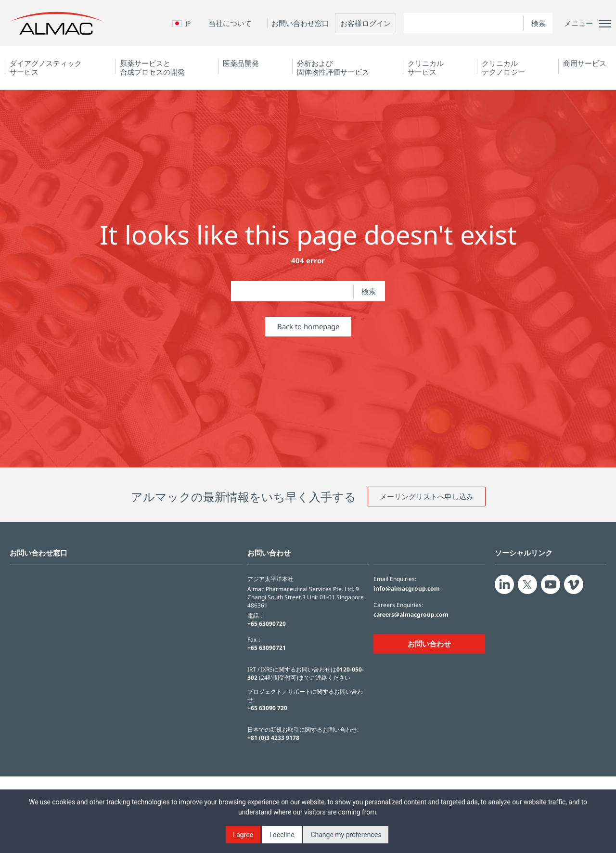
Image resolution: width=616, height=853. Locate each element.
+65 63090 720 (267, 708)
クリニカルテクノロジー (503, 67)
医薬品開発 (241, 63)
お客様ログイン (366, 23)
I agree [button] (243, 835)
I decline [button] (282, 835)
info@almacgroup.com (407, 589)
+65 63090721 (267, 648)
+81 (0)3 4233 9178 (273, 738)
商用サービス (585, 63)
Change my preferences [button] (346, 835)
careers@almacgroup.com (411, 615)
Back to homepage (308, 326)
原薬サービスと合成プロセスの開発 (152, 67)
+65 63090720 (267, 624)
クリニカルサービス (426, 67)
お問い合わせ (429, 644)
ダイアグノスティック (46, 67)
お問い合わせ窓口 (300, 23)
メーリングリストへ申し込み (427, 496)
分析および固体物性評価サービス (333, 67)
